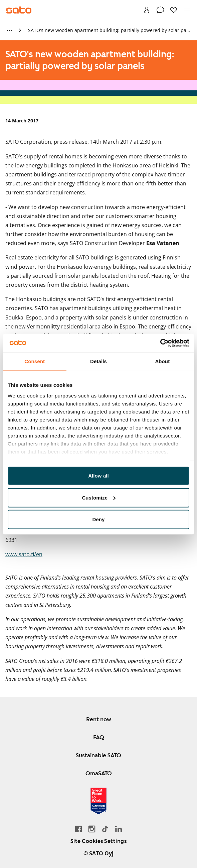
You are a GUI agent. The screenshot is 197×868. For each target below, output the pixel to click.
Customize (99, 497)
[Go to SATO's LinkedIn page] (119, 829)
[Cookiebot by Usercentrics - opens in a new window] (160, 343)
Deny (98, 519)
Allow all (98, 476)
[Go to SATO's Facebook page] (78, 829)
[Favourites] (174, 10)
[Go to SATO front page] (19, 10)
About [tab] (162, 361)
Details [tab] (98, 361)
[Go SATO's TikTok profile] (105, 829)
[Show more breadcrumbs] (9, 30)
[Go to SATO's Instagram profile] (92, 829)
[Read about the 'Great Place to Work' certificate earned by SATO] (98, 801)
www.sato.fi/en (24, 554)
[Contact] (160, 10)
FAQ (99, 737)
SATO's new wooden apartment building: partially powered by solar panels (109, 30)
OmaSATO (99, 773)
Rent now (99, 719)
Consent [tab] (35, 361)
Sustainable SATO (98, 755)
